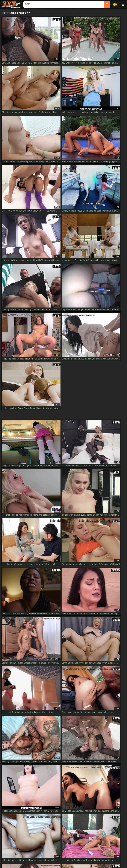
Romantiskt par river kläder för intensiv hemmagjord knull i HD (33, 692)
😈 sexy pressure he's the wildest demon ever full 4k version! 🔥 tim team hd (39, 714)
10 (94, 531)
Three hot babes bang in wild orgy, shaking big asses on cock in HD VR (37, 721)
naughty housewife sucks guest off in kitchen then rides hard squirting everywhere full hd (45, 728)
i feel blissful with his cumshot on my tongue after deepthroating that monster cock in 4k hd (46, 735)
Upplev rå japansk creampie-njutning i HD (23, 741)
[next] (101, 531)
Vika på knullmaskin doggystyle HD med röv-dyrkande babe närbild (35, 708)
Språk (115, 4)
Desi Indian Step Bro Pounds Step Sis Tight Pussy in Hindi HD (33, 748)
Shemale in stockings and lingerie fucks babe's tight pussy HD (33, 685)
